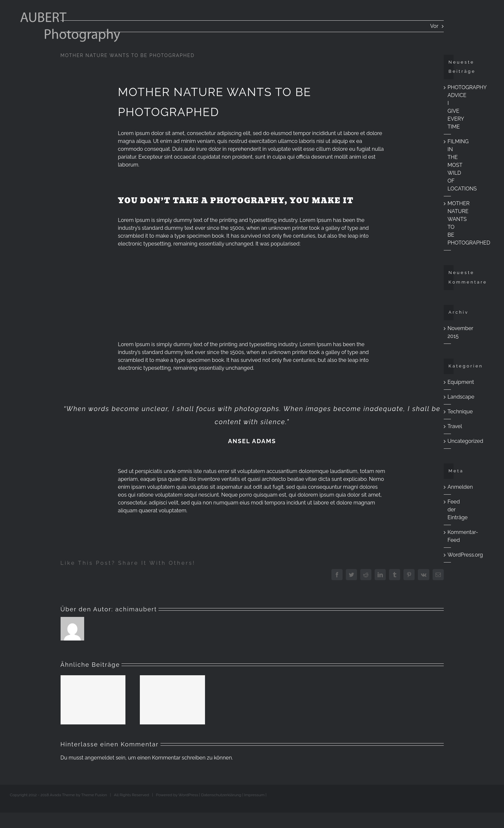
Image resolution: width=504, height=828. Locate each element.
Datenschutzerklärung (221, 795)
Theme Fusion (94, 795)
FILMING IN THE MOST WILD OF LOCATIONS (462, 165)
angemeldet (100, 758)
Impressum (254, 795)
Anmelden (460, 487)
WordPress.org (465, 555)
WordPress (188, 795)
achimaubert (136, 609)
